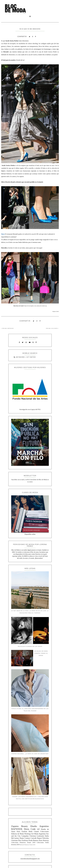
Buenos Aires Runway (41, 840)
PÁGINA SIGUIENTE (52, 328)
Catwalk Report (36, 838)
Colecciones (45, 831)
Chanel (36, 831)
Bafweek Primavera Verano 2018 (27, 845)
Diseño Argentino (40, 826)
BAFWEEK (17, 829)
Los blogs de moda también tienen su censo (41, 653)
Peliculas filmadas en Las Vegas (30, 646)
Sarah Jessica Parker (12, 41)
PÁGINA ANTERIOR (7, 328)
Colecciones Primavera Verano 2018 (23, 842)
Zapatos (15, 826)
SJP (38, 829)
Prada (31, 840)
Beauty (24, 826)
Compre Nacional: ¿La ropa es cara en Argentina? (30, 754)
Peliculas (46, 838)
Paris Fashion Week (25, 831)
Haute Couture (25, 838)
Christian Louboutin (37, 836)
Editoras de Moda (17, 834)
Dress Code (30, 829)
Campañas (25, 836)
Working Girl (29, 834)
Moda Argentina (40, 834)
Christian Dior (16, 840)
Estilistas (25, 840)
